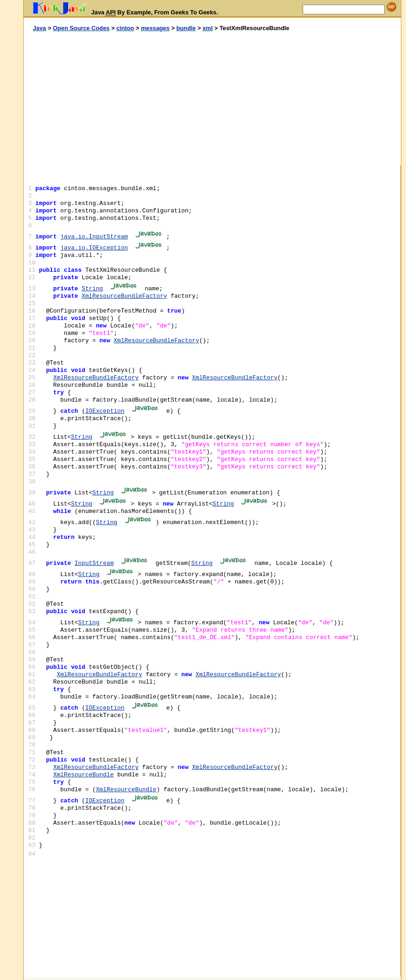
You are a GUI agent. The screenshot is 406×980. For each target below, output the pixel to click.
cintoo (125, 28)
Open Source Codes (81, 28)
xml (208, 28)
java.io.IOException (94, 248)
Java (39, 28)
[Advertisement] (118, 99)
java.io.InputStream (94, 237)
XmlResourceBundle (84, 775)
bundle (186, 28)
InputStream (94, 563)
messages (155, 28)
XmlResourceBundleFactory (124, 296)
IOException (105, 411)
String (92, 289)
